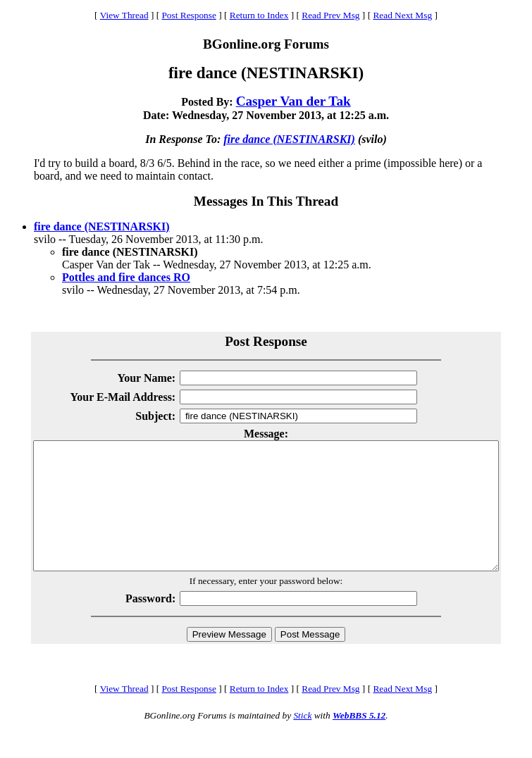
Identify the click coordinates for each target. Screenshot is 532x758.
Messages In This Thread (266, 201)
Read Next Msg (402, 15)
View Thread (124, 15)
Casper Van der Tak (293, 101)
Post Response (188, 15)
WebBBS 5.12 (359, 741)
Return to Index (259, 15)
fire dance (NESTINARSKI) (289, 139)
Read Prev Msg (330, 15)
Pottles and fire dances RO (126, 277)
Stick (302, 741)
